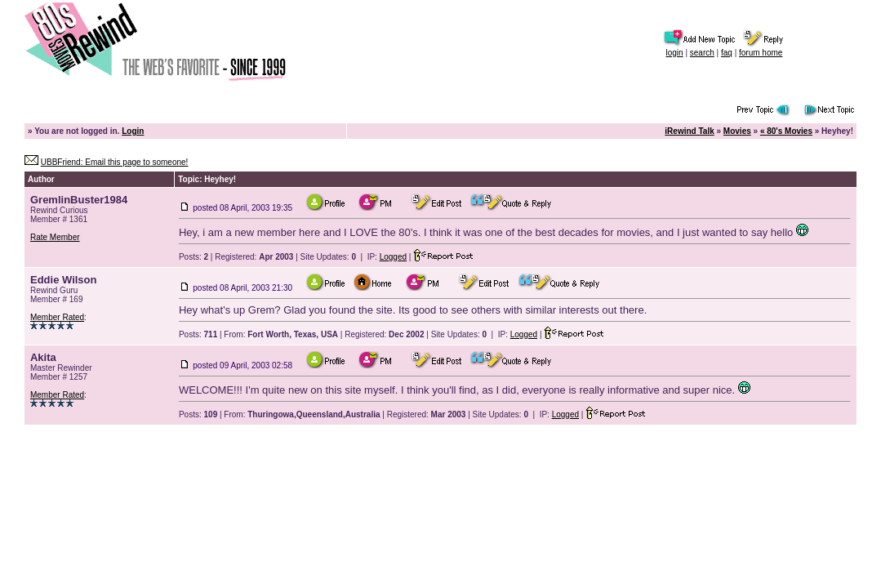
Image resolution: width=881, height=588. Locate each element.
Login (133, 131)
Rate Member (55, 237)
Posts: (194, 257)
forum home (761, 53)
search (702, 53)
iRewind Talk (689, 131)
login (674, 53)
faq (727, 53)
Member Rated (57, 317)
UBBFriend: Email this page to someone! (115, 162)
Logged (393, 257)
